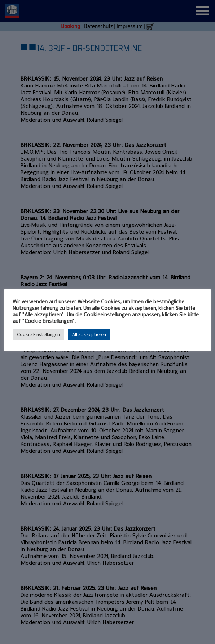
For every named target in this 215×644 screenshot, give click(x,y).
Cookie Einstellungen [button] (38, 335)
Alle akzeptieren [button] (89, 335)
